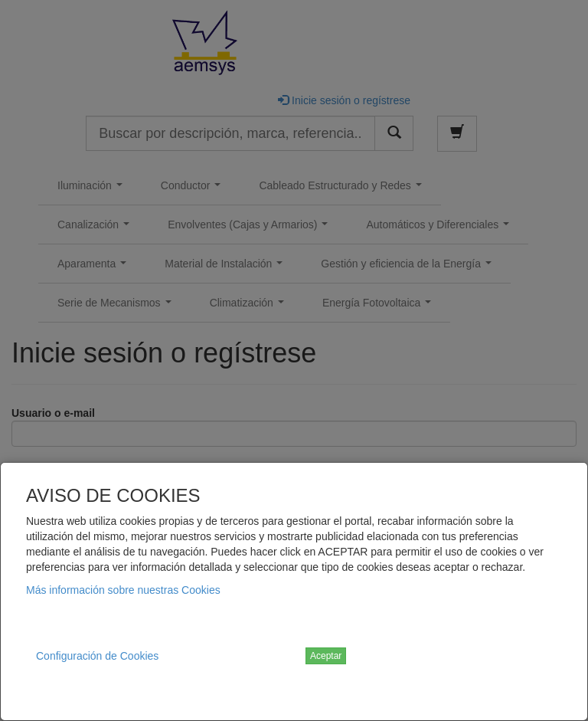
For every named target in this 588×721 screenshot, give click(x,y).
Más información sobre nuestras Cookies (123, 590)
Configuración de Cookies (97, 656)
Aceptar (326, 656)
